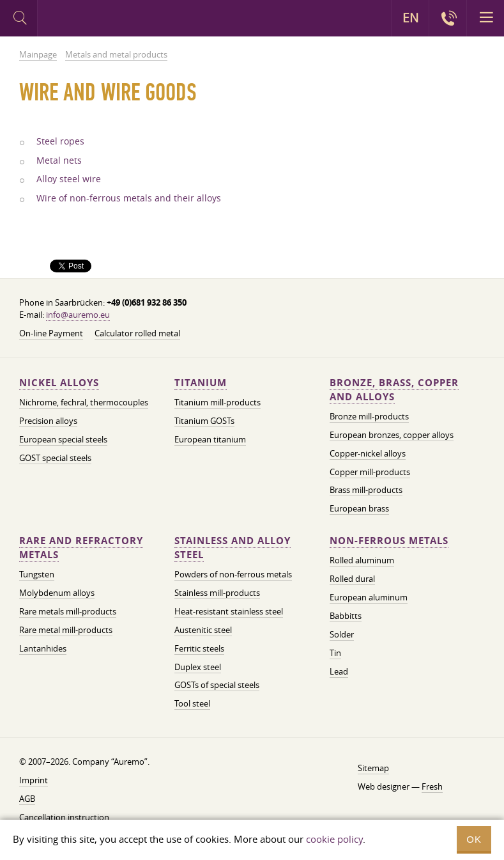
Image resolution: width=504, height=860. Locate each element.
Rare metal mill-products (66, 630)
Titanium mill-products (218, 402)
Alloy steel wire (69, 179)
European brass (359, 508)
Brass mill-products (366, 490)
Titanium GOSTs (204, 421)
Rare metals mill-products (68, 611)
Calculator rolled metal (137, 333)
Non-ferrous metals (389, 541)
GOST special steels (55, 458)
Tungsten (37, 574)
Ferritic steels (199, 648)
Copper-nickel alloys (368, 453)
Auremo (90, 20)
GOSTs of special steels (217, 685)
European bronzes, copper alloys (392, 435)
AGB (27, 799)
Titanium (201, 383)
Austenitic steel (203, 630)
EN (410, 18)
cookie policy (334, 839)
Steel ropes (60, 141)
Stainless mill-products (217, 593)
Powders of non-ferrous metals (233, 574)
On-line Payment (51, 333)
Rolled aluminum (362, 560)
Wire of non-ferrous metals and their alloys (129, 198)
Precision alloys (48, 421)
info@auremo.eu (78, 315)
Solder (342, 634)
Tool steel (192, 703)
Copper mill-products (370, 472)
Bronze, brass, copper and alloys (394, 390)
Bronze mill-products (369, 416)
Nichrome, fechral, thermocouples (84, 402)
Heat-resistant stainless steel (229, 611)
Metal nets (59, 160)
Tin (335, 653)
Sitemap (373, 768)
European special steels (63, 439)
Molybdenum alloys (57, 593)
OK (474, 839)
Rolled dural (352, 579)
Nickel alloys (59, 383)
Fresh (432, 786)
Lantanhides (43, 648)
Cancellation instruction (64, 817)
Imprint (34, 780)
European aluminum (369, 597)
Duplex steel (198, 667)
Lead (339, 671)
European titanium (210, 439)
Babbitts (346, 616)
